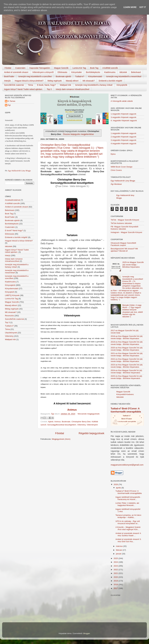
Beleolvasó (136, 72)
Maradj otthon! (72, 81)
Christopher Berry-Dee (81, 422)
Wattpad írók (65, 85)
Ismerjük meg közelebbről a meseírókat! (124, 76)
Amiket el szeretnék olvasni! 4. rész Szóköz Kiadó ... (128, 534)
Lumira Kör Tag (79, 68)
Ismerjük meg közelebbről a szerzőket (35, 76)
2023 (116, 566)
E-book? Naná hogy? (14, 230)
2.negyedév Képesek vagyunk (123, 137)
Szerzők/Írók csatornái (14, 85)
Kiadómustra (110, 72)
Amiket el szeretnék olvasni (16, 72)
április (119, 488)
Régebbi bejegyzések (91, 433)
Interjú (8, 255)
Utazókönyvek (11, 333)
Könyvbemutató (95, 76)
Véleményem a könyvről (43, 72)
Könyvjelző (10, 292)
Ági (9, 105)
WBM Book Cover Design (122, 167)
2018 (116, 584)
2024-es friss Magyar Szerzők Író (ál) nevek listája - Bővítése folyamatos (126, 372)
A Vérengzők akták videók (122, 101)
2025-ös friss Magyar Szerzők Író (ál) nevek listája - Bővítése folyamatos (126, 377)
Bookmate (66, 422)
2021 (116, 573)
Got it (143, 7)
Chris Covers (116, 170)
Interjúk (7, 81)
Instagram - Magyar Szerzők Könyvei (126, 232)
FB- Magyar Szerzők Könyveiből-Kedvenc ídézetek (125, 228)
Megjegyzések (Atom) (61, 439)
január (119, 554)
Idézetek (123, 72)
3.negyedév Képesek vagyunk (123, 117)
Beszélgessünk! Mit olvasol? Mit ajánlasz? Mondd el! (124, 250)
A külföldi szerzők (110, 68)
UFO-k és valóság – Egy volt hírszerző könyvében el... (128, 522)
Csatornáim (20, 68)
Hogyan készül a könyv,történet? (29, 81)
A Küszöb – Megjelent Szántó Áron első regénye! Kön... (128, 528)
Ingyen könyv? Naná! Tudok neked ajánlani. (23, 89)
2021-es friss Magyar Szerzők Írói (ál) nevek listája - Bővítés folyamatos (127, 354)
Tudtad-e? (80, 76)
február (119, 550)
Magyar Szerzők (61, 68)
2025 (116, 558)
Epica (113, 154)
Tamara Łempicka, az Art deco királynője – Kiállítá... (128, 516)
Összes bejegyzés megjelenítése (78, 134)
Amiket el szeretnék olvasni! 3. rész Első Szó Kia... (128, 540)
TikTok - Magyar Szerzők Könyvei (125, 220)
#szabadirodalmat (13, 200)
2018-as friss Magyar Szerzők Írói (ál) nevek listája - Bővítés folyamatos (127, 337)
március (120, 546)
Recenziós (9, 316)
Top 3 (49, 89)
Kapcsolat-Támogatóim (40, 68)
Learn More (130, 7)
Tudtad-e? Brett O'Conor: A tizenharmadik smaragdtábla (129, 492)
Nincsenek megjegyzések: (89, 414)
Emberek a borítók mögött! (110, 81)
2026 (116, 484)
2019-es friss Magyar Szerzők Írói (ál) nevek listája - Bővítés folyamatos (127, 343)
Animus (58, 422)
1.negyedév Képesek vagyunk (123, 114)
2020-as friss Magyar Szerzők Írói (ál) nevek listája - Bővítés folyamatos (127, 349)
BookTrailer (9, 76)
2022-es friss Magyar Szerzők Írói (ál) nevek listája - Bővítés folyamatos (127, 360)
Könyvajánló (10, 285)
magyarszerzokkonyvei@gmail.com (127, 465)
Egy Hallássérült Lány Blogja (19, 171)
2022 (116, 570)
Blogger (87, 633)
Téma (31, 85)
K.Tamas (12, 101)
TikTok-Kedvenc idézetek (121, 223)
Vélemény (81, 425)
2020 (116, 577)
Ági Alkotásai (116, 184)
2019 (116, 581)
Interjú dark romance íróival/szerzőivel (73, 89)
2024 (116, 562)
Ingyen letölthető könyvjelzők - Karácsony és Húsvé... (128, 498)
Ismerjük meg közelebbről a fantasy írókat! (94, 85)
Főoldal (8, 68)
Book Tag (94, 68)
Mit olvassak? (89, 81)
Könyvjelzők (122, 85)
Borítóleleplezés (93, 72)
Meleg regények (55, 81)
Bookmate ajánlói (63, 76)
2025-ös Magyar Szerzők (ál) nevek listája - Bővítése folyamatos (133, 265)
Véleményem (92, 425)
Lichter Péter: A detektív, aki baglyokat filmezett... (127, 504)
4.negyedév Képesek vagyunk (123, 144)
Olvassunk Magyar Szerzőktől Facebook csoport (123, 244)
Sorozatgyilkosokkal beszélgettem (62, 425)
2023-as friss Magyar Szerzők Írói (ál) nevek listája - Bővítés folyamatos (127, 366)
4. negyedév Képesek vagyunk (124, 121)
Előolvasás (62, 72)
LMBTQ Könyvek (12, 295)
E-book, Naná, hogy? (46, 85)
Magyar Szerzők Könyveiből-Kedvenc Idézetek (125, 394)
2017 (116, 588)
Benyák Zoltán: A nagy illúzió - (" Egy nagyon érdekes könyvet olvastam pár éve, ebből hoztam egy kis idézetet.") (132, 311)
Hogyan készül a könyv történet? (19, 241)
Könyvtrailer (77, 72)
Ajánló (51, 422)
